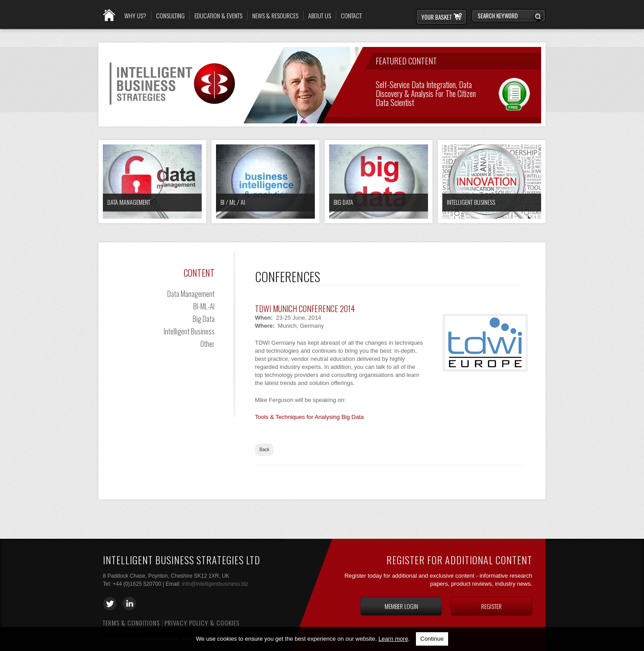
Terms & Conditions (131, 623)
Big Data (343, 202)
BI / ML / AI (233, 202)
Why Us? (135, 16)
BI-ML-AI (204, 306)
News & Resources (275, 16)
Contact (351, 16)
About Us (320, 16)
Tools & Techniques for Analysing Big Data (309, 417)
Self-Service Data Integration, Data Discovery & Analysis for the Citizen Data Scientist (426, 93)
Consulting (170, 16)
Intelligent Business (471, 202)
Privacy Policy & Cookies (202, 623)
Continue (432, 639)
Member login (401, 606)
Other (208, 344)
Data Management (129, 202)
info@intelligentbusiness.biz (215, 584)
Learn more (393, 639)
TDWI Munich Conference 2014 (305, 309)
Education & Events (218, 16)
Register (491, 606)
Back (264, 450)
